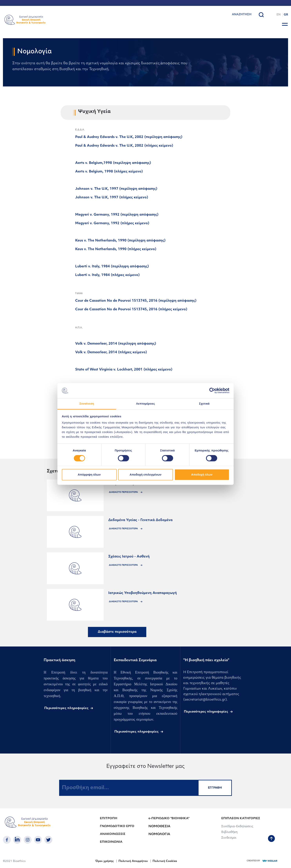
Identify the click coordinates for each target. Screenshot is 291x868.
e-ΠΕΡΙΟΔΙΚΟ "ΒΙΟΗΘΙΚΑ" (169, 819)
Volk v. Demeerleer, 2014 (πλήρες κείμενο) (111, 352)
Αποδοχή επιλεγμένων (146, 474)
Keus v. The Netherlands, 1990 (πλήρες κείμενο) (116, 249)
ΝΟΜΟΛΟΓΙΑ (159, 834)
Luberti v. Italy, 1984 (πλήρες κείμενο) (107, 275)
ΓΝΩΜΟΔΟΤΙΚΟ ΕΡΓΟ (117, 826)
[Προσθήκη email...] (129, 788)
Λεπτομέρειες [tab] (146, 404)
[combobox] (235, 15)
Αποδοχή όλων (202, 474)
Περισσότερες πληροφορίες (66, 708)
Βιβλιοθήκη (229, 832)
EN (279, 15)
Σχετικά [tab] (204, 404)
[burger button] (285, 24)
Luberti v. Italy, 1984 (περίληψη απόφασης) (112, 266)
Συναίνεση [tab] (87, 404)
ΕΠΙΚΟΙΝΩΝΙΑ (111, 842)
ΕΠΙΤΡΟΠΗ (109, 819)
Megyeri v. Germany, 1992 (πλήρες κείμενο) (112, 223)
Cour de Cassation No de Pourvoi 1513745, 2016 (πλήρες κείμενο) (131, 309)
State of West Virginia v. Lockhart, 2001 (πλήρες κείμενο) (124, 370)
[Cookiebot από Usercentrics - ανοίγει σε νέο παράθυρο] (212, 391)
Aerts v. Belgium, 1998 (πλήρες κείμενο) (109, 172)
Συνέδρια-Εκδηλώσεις (237, 827)
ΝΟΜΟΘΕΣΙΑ (159, 826)
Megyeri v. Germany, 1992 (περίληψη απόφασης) (117, 215)
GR (286, 15)
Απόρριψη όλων (89, 474)
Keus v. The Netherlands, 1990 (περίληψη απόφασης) (120, 241)
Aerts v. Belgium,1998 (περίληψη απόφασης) (113, 163)
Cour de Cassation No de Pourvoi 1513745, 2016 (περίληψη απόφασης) (136, 301)
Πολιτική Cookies (165, 861)
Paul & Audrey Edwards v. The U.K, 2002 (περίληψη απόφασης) (129, 137)
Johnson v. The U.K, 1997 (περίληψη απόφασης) (116, 189)
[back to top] (271, 839)
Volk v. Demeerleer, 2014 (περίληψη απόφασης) (116, 344)
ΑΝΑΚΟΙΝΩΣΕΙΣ (113, 834)
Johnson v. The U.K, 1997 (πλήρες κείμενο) (112, 197)
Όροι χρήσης (104, 861)
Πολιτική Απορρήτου (133, 861)
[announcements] (75, 495)
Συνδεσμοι (229, 838)
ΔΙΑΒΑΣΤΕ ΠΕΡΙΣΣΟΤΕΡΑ (124, 492)
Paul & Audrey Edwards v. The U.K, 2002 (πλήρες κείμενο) (124, 146)
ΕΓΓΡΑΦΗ (215, 788)
